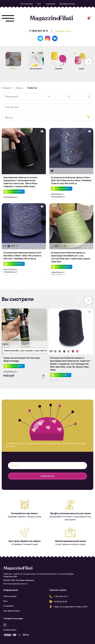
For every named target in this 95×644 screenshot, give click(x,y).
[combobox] (47, 107)
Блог (39, 4)
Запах (5, 344)
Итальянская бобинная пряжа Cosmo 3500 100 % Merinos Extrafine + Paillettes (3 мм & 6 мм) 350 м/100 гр (71, 180)
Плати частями (26, 4)
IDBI (15, 577)
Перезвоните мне (63, 31)
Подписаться (47, 476)
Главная (6, 88)
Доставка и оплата (67, 4)
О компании (50, 4)
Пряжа (19, 88)
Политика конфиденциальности (16, 584)
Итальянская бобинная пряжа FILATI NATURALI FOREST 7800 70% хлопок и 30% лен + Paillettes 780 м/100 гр (22, 256)
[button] (88, 62)
